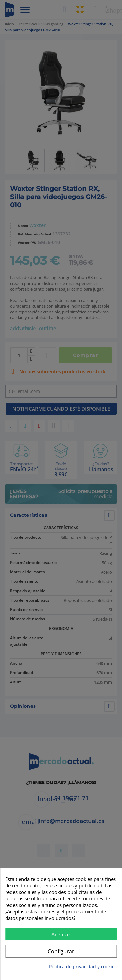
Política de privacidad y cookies (83, 967)
